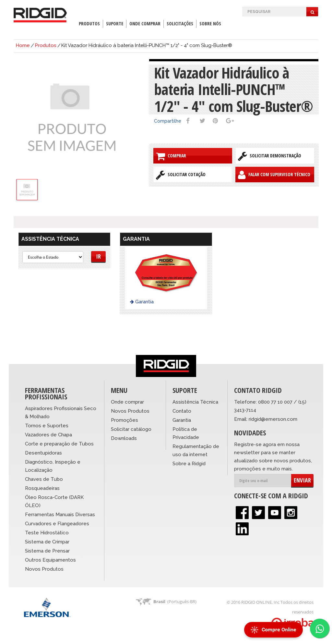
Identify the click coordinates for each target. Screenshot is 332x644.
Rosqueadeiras (42, 488)
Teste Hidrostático (47, 533)
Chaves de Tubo (44, 479)
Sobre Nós (210, 24)
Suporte (115, 24)
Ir (98, 256)
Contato (182, 411)
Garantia (142, 302)
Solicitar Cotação (181, 175)
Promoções (124, 420)
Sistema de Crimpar (47, 542)
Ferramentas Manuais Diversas (60, 515)
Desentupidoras (43, 453)
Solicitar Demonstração (270, 156)
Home (23, 45)
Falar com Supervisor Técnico (274, 175)
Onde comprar (127, 402)
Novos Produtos (44, 569)
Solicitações (180, 24)
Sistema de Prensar (47, 551)
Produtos (89, 24)
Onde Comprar (145, 24)
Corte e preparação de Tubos (59, 444)
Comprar (171, 156)
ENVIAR (302, 480)
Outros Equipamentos (50, 560)
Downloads (124, 438)
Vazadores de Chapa (48, 435)
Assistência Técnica (195, 402)
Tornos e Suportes (47, 426)
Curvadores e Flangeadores (57, 524)
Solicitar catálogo (131, 429)
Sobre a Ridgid (189, 464)
